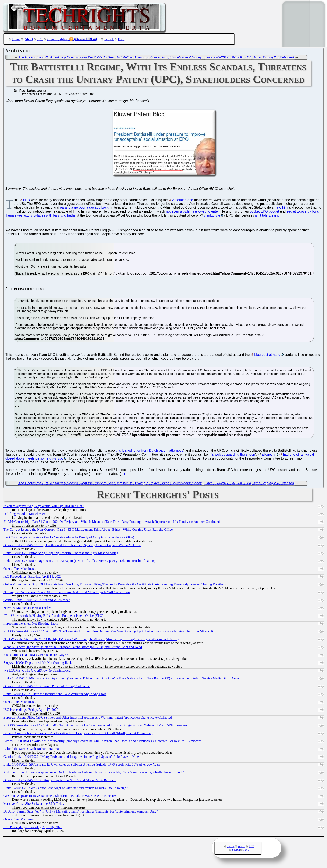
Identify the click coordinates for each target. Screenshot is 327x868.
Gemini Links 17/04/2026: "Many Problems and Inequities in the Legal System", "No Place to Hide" (72, 758)
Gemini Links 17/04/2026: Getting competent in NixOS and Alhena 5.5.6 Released (60, 781)
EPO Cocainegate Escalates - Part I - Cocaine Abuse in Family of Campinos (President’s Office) (69, 538)
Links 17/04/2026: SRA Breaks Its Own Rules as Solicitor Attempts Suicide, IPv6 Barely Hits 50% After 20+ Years (82, 765)
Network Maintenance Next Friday (27, 609)
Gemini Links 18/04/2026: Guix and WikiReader (37, 601)
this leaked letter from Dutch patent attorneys (149, 452)
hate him (281, 209)
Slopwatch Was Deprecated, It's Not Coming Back (38, 664)
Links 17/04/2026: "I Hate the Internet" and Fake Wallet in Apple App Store (55, 695)
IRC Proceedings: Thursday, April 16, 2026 (33, 828)
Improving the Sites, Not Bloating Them (31, 624)
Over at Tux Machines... (20, 570)
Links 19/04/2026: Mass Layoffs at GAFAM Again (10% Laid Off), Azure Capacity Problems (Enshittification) (79, 562)
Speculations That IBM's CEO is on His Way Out (37, 656)
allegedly (268, 456)
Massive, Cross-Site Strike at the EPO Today (34, 805)
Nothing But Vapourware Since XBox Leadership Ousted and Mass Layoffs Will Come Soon (67, 593)
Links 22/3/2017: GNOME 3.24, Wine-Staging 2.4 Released (249, 58)
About (29, 39)
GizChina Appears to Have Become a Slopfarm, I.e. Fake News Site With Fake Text (60, 797)
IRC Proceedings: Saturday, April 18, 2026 (32, 578)
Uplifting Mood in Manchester (24, 515)
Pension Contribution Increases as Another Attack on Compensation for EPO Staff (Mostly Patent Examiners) (78, 734)
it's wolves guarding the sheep (232, 456)
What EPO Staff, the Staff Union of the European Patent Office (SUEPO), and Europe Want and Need (73, 648)
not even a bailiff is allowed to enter (192, 212)
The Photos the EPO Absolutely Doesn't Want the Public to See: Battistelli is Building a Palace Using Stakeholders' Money (110, 58)
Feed (121, 39)
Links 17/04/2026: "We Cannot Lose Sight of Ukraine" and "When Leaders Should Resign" (66, 789)
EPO (27, 201)
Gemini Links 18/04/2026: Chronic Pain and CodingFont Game (47, 687)
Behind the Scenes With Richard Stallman (32, 750)
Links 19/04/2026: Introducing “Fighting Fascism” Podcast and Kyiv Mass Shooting (61, 554)
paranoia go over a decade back (84, 209)
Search (109, 39)
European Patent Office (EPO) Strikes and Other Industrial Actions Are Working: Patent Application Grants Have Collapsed (88, 718)
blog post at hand (267, 356)
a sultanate (212, 216)
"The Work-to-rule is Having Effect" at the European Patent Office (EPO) (53, 617)
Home (16, 39)
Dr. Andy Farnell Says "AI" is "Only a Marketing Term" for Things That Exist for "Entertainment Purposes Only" (81, 812)
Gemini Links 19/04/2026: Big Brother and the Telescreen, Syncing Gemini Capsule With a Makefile (72, 546)
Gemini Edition (58, 39)
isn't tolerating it (267, 216)
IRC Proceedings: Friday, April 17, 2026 (31, 711)
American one (183, 201)
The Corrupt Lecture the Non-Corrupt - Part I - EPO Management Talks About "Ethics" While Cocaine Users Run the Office (88, 531)
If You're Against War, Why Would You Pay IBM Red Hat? (43, 507)
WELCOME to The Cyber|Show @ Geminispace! (37, 671)
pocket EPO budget (264, 212)
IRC (40, 39)
